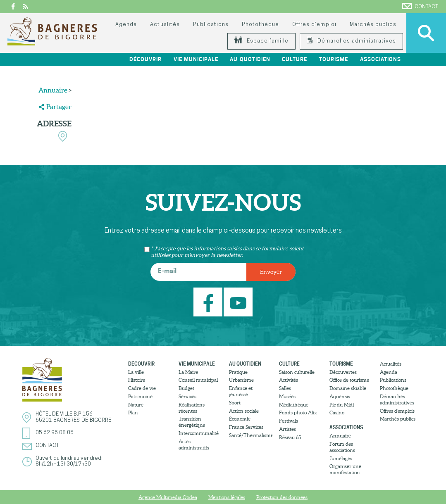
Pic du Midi (342, 405)
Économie (240, 419)
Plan (133, 412)
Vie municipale (196, 59)
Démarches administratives (351, 41)
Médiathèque (294, 405)
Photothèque (260, 25)
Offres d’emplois (397, 411)
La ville (136, 372)
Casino (337, 412)
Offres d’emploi (314, 25)
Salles (285, 388)
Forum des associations (342, 447)
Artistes (287, 429)
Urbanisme (241, 380)
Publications (211, 25)
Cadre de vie (142, 388)
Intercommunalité (199, 433)
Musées (287, 396)
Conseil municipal (198, 380)
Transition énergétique (192, 422)
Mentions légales (227, 497)
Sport (235, 403)
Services (187, 396)
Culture (295, 59)
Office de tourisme (349, 380)
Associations (380, 59)
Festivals (289, 421)
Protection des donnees (282, 497)
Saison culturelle (297, 372)
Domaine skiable (348, 388)
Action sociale (244, 411)
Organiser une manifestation (345, 469)
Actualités (165, 25)
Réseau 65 (290, 437)
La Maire (188, 372)
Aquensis (340, 396)
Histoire (137, 380)
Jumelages (341, 458)
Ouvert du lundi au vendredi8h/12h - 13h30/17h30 (69, 461)
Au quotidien (250, 59)
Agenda (126, 25)
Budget (186, 388)
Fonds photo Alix (298, 412)
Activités (289, 380)
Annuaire (53, 90)
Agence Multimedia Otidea (168, 497)
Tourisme (334, 59)
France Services (246, 427)
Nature (136, 405)
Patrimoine (140, 396)
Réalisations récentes (192, 408)
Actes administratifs (194, 445)
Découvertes (343, 372)
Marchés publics (373, 25)
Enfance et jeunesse (241, 391)
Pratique (238, 372)
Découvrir (145, 59)
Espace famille (261, 41)
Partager (59, 107)
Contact (420, 6)
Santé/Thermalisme (251, 435)
